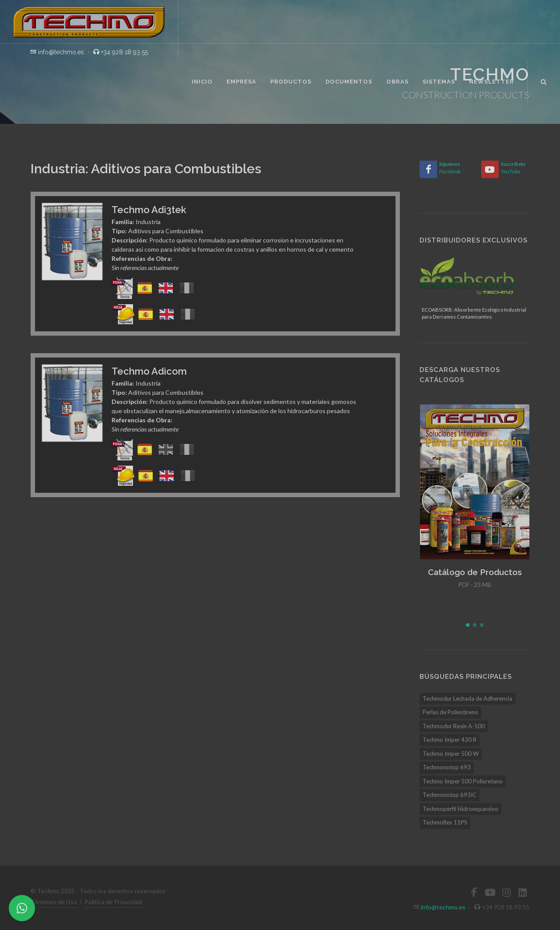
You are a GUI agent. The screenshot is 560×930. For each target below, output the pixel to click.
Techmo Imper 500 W (451, 754)
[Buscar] (544, 81)
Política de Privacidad (113, 902)
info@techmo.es (443, 907)
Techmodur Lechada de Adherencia (467, 698)
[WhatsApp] (22, 908)
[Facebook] (428, 169)
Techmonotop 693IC (450, 795)
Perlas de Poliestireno (450, 712)
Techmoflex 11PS (445, 822)
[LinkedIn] (522, 892)
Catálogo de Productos (475, 572)
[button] (468, 625)
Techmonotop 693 (447, 767)
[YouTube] (490, 169)
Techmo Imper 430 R (450, 740)
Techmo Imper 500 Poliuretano (463, 781)
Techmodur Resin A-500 (454, 726)
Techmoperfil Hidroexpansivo (460, 809)
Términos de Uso (54, 902)
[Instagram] (506, 892)
